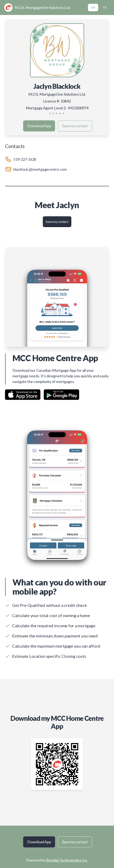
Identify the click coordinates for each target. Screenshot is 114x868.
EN (93, 7)
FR (105, 7)
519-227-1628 (25, 159)
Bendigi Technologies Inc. (67, 860)
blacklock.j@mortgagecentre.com (40, 169)
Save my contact (75, 126)
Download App (39, 126)
